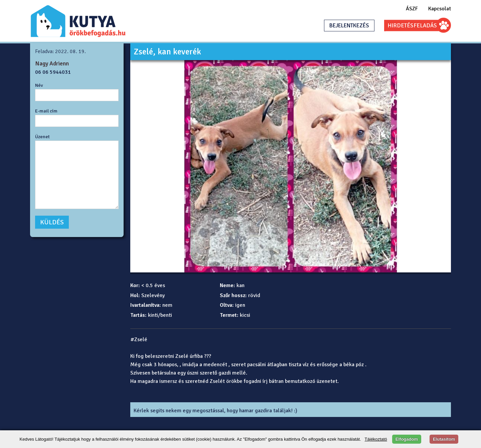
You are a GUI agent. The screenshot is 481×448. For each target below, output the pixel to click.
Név (39, 85)
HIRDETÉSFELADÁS (412, 26)
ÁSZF (412, 9)
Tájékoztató (376, 439)
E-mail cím (46, 111)
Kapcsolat (440, 9)
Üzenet (42, 137)
